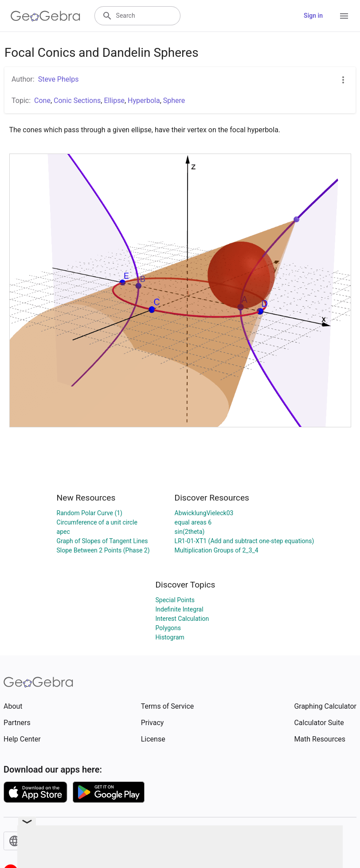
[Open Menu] (344, 16)
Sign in (313, 16)
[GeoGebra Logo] (45, 16)
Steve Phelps (59, 79)
